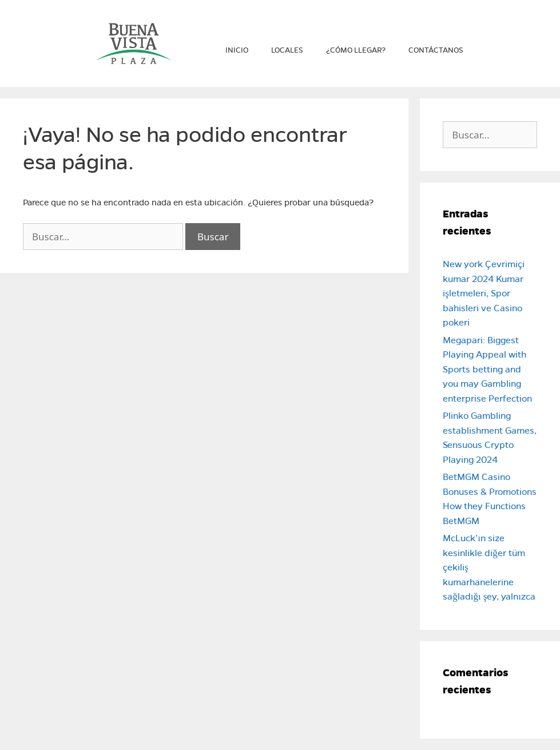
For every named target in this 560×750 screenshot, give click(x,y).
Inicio (237, 50)
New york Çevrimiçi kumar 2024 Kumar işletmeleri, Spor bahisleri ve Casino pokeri (484, 293)
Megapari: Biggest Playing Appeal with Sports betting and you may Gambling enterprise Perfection (487, 369)
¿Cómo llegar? (356, 50)
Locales (287, 50)
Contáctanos (436, 50)
